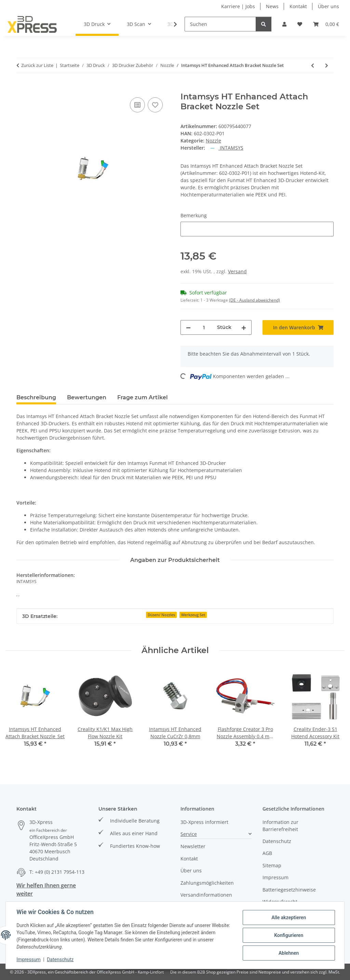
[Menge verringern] (188, 327)
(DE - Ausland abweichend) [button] (254, 300)
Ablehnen (288, 953)
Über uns (328, 6)
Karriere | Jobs (238, 6)
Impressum (29, 960)
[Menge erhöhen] (244, 327)
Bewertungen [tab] (87, 397)
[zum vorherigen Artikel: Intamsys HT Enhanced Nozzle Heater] (313, 65)
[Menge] (204, 327)
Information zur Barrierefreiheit (280, 826)
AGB (267, 853)
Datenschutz (60, 960)
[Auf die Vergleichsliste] (137, 105)
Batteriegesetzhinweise (289, 890)
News (272, 6)
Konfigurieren (288, 935)
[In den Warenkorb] (22, 88)
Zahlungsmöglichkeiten (207, 883)
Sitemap (272, 865)
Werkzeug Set (193, 615)
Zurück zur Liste (37, 65)
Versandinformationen (206, 895)
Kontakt (298, 6)
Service (189, 834)
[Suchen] (220, 24)
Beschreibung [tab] (36, 397)
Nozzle (213, 141)
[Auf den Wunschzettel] (155, 105)
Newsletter (193, 846)
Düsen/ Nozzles (161, 615)
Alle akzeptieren (288, 917)
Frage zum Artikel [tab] (143, 397)
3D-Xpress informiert (204, 822)
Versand (237, 271)
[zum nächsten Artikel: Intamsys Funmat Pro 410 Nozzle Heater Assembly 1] (327, 65)
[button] (284, 24)
